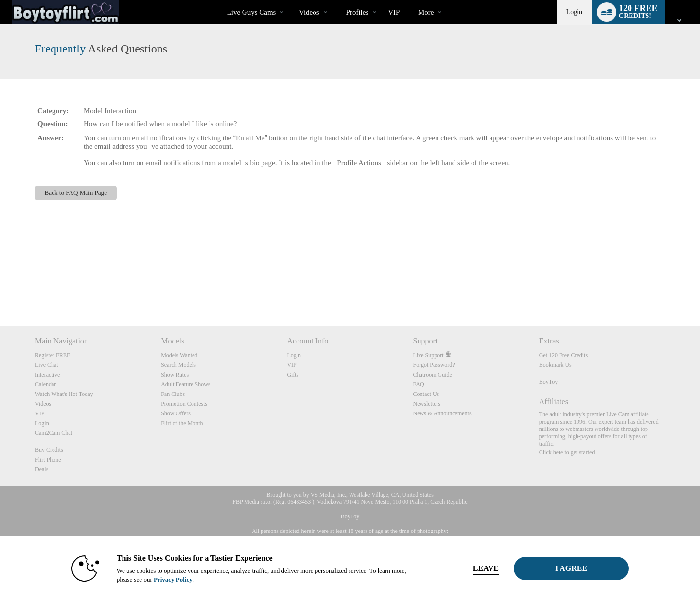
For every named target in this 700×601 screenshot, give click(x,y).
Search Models (178, 365)
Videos (309, 12)
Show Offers (176, 413)
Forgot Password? (434, 365)
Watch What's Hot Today (64, 394)
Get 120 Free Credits (563, 355)
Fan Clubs (173, 394)
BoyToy (549, 382)
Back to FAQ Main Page (76, 193)
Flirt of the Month (182, 423)
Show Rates (175, 375)
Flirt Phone (48, 460)
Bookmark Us (555, 365)
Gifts (293, 375)
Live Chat (47, 365)
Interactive (47, 375)
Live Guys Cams (252, 12)
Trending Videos (290, 0)
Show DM (0, 289)
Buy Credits (49, 450)
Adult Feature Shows (185, 384)
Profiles (358, 12)
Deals (42, 469)
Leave (486, 568)
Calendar (45, 384)
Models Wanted (179, 355)
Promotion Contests (184, 404)
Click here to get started (567, 452)
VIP (394, 12)
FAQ (419, 384)
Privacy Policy (173, 579)
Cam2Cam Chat (54, 433)
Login (574, 12)
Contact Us (426, 394)
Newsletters (427, 404)
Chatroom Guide (433, 375)
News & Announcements (442, 413)
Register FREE (52, 355)
